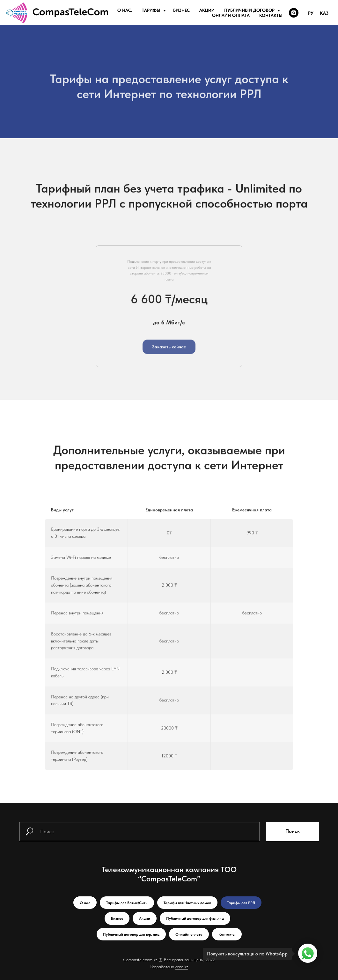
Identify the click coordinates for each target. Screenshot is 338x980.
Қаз (324, 13)
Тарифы (152, 10)
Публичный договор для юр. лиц (131, 934)
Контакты (271, 15)
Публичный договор (250, 10)
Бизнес (181, 10)
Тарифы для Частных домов (187, 903)
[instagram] (294, 13)
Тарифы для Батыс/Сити (127, 903)
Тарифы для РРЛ (241, 903)
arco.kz (182, 967)
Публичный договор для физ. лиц (195, 918)
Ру (311, 13)
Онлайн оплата (231, 15)
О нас (85, 903)
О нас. (125, 10)
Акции (207, 10)
